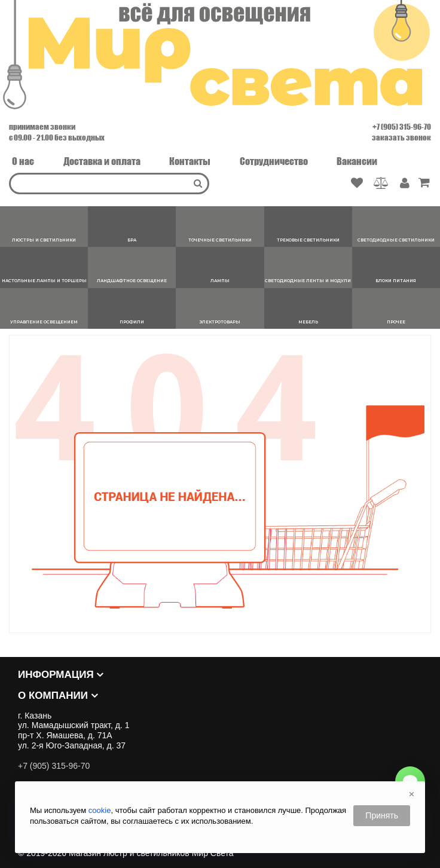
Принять (382, 815)
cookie (100, 810)
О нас (23, 161)
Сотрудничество (274, 161)
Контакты (190, 161)
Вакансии (357, 161)
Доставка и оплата (102, 161)
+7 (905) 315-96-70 (402, 127)
